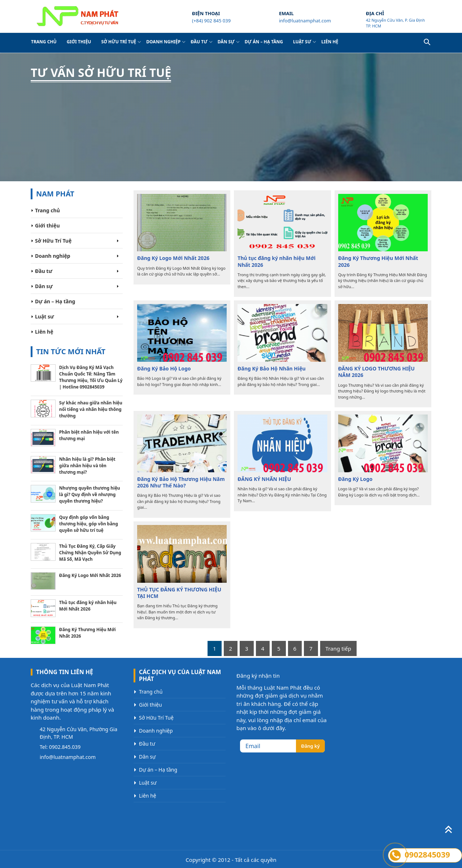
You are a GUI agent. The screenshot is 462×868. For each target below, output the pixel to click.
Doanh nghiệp (163, 42)
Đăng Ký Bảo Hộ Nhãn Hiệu (271, 369)
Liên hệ (330, 42)
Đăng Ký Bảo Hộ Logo (164, 369)
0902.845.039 (65, 747)
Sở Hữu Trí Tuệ (119, 42)
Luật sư (302, 42)
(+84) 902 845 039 (211, 21)
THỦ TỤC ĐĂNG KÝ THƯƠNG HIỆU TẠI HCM (179, 593)
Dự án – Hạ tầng (264, 42)
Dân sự (226, 42)
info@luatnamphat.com (305, 21)
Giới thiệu (79, 42)
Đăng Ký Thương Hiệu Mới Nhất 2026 (378, 261)
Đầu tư (199, 42)
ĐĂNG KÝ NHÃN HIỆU (264, 479)
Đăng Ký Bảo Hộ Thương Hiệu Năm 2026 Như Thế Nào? (181, 482)
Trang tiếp (338, 648)
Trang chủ (44, 42)
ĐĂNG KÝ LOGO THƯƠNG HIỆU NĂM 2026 (376, 372)
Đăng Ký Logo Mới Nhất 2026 (173, 258)
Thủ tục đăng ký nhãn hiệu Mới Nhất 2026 (276, 261)
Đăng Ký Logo (355, 479)
